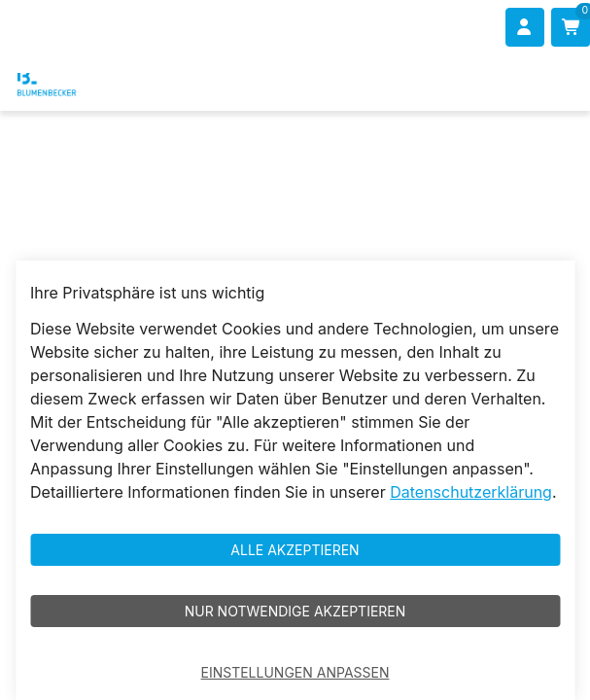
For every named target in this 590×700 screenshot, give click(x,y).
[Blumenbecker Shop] (74, 82)
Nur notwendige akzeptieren (295, 611)
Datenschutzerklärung (471, 492)
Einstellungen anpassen (295, 672)
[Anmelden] (525, 27)
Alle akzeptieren (295, 550)
